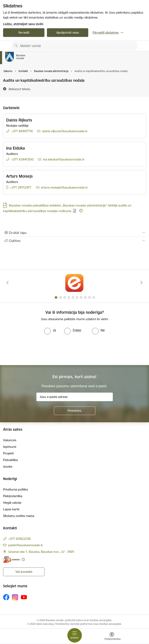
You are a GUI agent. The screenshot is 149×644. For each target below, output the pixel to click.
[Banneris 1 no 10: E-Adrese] (74, 283)
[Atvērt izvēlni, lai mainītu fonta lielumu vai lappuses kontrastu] (112, 637)
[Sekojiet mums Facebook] (6, 597)
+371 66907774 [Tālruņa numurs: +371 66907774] (22, 131)
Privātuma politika (15, 489)
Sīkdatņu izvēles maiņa (19, 516)
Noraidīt (24, 32)
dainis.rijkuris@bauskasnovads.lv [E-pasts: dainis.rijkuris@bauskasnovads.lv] (65, 131)
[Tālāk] (142, 283)
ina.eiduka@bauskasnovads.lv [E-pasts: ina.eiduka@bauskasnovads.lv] (64, 159)
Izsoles (8, 466)
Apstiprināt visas (68, 32)
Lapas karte (11, 509)
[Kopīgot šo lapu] (74, 241)
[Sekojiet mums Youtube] (24, 597)
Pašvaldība (10, 460)
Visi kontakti (24, 572)
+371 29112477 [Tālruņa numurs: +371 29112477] (21, 187)
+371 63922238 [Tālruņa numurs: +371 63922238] (19, 539)
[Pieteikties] (75, 411)
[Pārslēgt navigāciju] (75, 635)
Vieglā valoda (12, 503)
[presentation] (35, 350)
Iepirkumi (10, 447)
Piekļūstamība (13, 496)
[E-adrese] (11, 560)
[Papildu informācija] (81, 211)
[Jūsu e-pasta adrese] (75, 397)
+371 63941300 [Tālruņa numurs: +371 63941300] (22, 159)
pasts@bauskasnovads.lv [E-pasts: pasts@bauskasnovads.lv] (26, 545)
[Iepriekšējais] (7, 283)
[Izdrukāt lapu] (74, 233)
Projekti (8, 453)
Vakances (10, 440)
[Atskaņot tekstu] (19, 89)
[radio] (50, 330)
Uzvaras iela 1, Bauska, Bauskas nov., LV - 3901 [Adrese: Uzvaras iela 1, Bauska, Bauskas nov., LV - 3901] (41, 552)
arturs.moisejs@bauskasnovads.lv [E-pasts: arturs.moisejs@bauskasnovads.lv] (64, 187)
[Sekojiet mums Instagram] (15, 597)
